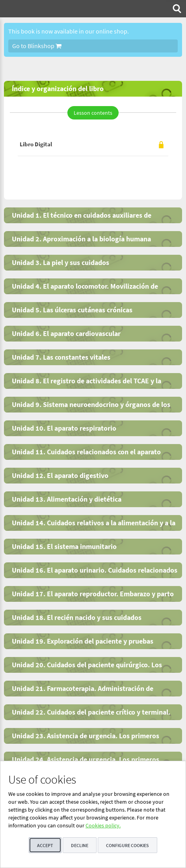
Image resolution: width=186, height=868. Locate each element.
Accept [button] (45, 845)
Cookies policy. (103, 825)
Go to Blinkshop (37, 46)
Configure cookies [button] (127, 845)
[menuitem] (176, 9)
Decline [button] (80, 845)
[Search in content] (176, 9)
